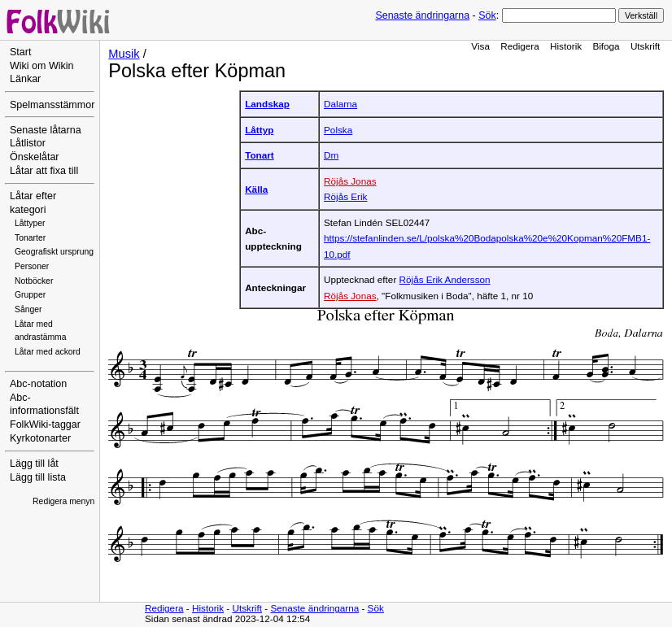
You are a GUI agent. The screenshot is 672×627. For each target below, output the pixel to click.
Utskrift (645, 46)
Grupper (30, 295)
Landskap (267, 104)
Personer (32, 266)
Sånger (28, 309)
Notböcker (34, 281)
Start (20, 52)
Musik (124, 54)
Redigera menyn (63, 501)
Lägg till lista (38, 477)
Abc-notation (38, 384)
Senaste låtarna (46, 130)
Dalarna (340, 104)
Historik (566, 46)
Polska (338, 130)
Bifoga (606, 46)
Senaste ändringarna (422, 15)
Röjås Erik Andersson (445, 279)
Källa (256, 189)
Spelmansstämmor (52, 105)
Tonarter (30, 238)
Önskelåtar (35, 157)
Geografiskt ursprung (54, 252)
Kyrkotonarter (40, 438)
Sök (487, 15)
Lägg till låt (34, 464)
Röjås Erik (345, 196)
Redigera (520, 46)
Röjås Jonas (350, 181)
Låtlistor (28, 143)
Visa (480, 46)
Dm (331, 155)
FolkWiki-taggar (45, 425)
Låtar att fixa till (44, 171)
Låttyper (30, 223)
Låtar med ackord (48, 352)
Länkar (25, 79)
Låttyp (259, 130)
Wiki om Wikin (42, 66)
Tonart (260, 155)
